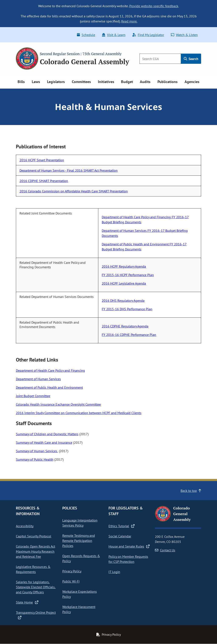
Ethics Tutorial (122, 526)
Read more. (129, 21)
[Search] (160, 59)
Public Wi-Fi (71, 581)
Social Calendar (120, 536)
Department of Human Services (38, 379)
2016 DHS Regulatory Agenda (123, 300)
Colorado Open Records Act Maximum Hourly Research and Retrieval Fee (35, 551)
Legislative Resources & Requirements (33, 569)
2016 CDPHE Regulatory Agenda (125, 326)
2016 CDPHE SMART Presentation (44, 181)
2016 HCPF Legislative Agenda (124, 283)
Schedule (86, 35)
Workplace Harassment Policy (79, 609)
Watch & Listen (184, 35)
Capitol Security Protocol (34, 536)
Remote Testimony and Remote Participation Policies (79, 541)
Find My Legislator (148, 35)
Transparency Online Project (36, 615)
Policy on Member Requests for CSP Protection (128, 559)
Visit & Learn (114, 35)
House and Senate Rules (129, 546)
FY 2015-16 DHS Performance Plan (127, 309)
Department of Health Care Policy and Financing (50, 370)
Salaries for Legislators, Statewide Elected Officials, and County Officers (36, 587)
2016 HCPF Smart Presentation (42, 160)
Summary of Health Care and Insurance (44, 442)
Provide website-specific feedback (154, 6)
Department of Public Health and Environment (49, 387)
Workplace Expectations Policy (80, 594)
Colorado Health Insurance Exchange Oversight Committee (58, 404)
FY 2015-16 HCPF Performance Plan (128, 275)
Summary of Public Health (35, 459)
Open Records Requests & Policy (81, 558)
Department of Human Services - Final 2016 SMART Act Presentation (69, 170)
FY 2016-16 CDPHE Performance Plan (129, 335)
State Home (27, 602)
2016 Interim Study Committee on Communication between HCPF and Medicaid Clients (79, 413)
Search (191, 59)
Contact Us (165, 550)
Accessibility (25, 526)
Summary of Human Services (37, 451)
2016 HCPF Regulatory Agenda (124, 266)
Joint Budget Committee (33, 396)
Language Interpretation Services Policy (80, 523)
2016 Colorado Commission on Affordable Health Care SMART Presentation (74, 191)
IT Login (114, 572)
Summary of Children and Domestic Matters (47, 434)
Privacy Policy (72, 571)
